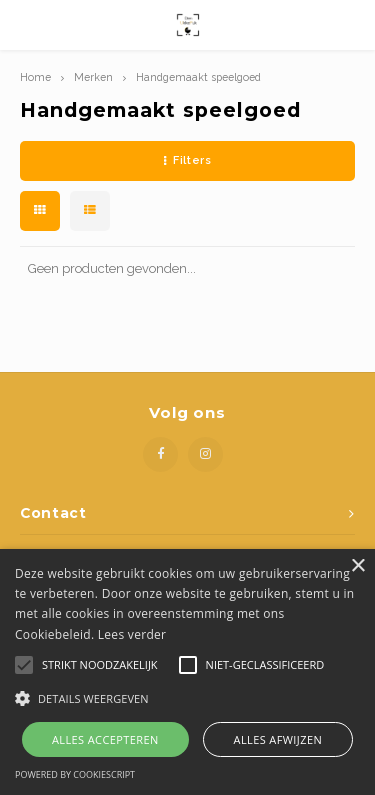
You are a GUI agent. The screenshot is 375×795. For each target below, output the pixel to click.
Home (35, 77)
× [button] (357, 566)
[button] (187, 697)
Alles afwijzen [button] (278, 739)
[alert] (187, 672)
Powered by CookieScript (75, 774)
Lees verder (132, 634)
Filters (187, 160)
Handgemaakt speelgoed (198, 77)
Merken (93, 77)
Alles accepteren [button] (105, 739)
